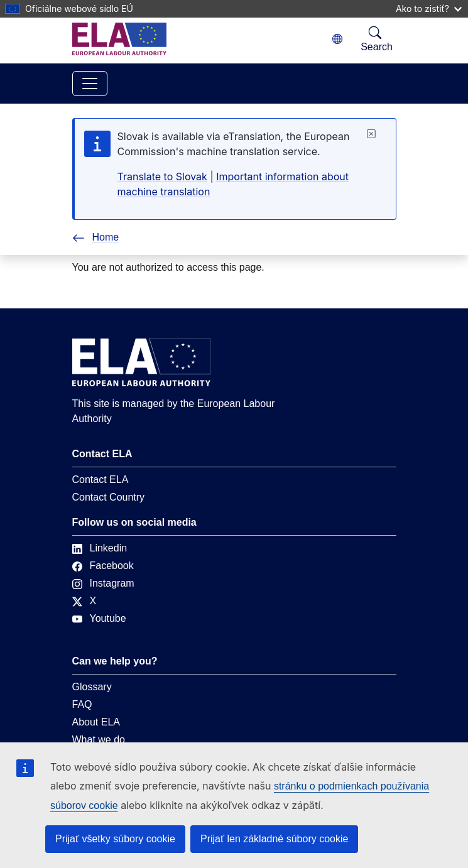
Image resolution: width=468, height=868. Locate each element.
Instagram (103, 583)
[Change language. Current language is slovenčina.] (337, 39)
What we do (99, 740)
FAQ (82, 704)
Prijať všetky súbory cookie (115, 839)
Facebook (103, 566)
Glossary (92, 687)
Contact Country (109, 497)
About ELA (96, 722)
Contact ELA (101, 480)
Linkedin (100, 548)
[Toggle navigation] (90, 84)
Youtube (99, 618)
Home (96, 237)
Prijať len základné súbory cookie (274, 839)
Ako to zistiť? (429, 8)
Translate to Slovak (162, 176)
